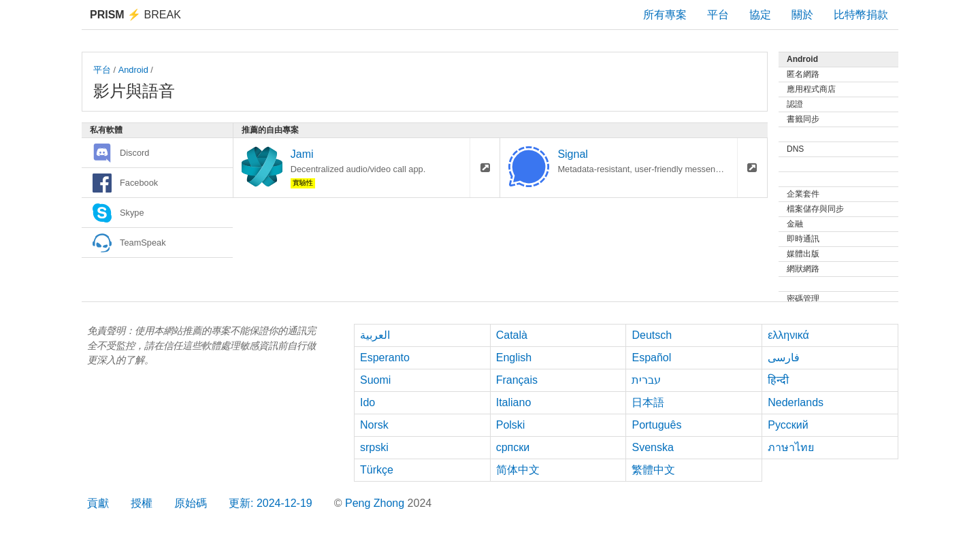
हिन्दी (778, 380)
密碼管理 (803, 299)
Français (517, 380)
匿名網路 (803, 74)
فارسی (784, 358)
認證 (795, 104)
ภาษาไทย (791, 447)
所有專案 (665, 15)
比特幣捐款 (861, 15)
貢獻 (98, 503)
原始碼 (191, 503)
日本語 (648, 402)
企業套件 (803, 194)
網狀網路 (803, 269)
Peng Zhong (376, 503)
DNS (795, 149)
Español (651, 358)
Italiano (514, 402)
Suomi (375, 380)
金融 (795, 224)
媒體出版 (803, 254)
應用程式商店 (811, 89)
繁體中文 (653, 470)
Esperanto (385, 358)
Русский (788, 425)
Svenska (652, 447)
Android (133, 70)
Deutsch (652, 335)
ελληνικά (788, 335)
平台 (718, 15)
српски (513, 447)
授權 (142, 503)
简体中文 (518, 470)
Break (135, 15)
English (514, 358)
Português (656, 425)
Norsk (374, 425)
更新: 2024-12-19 (271, 503)
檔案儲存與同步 (815, 209)
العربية (375, 335)
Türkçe (377, 470)
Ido (367, 402)
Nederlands (796, 402)
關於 (802, 15)
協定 (760, 15)
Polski (511, 425)
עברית (646, 380)
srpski (374, 447)
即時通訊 (803, 239)
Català (512, 335)
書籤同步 (803, 119)
